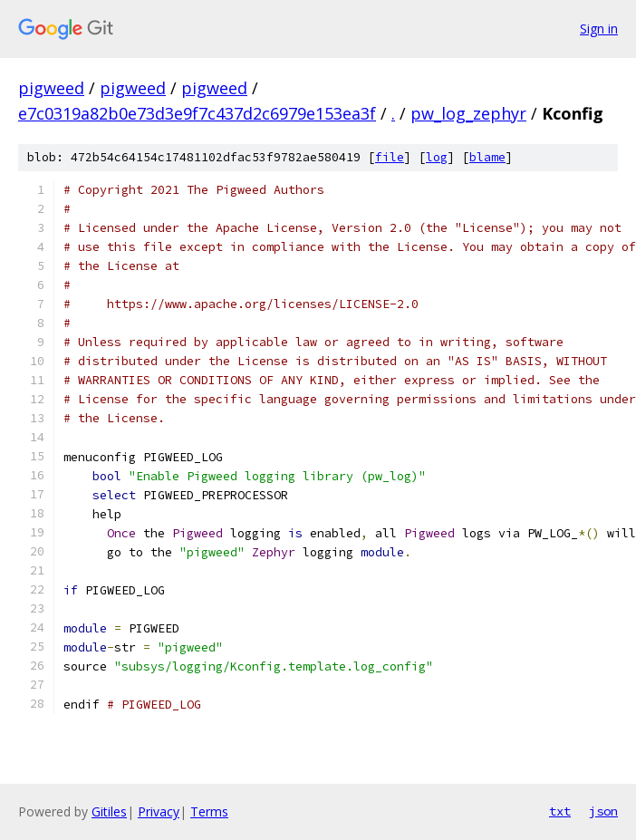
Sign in (599, 29)
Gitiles (109, 811)
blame (487, 157)
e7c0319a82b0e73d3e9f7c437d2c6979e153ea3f (197, 113)
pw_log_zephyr (468, 113)
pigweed (51, 88)
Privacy (159, 811)
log (437, 157)
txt (560, 811)
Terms (209, 811)
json (603, 811)
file (390, 157)
